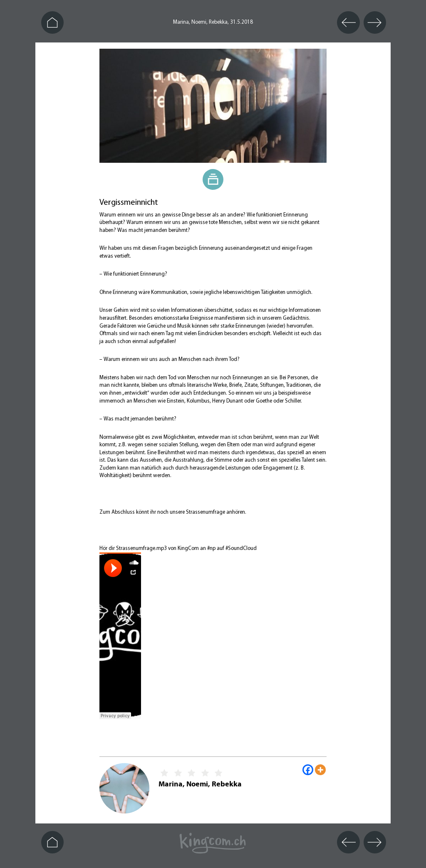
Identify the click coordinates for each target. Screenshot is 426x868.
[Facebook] (308, 770)
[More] (320, 770)
